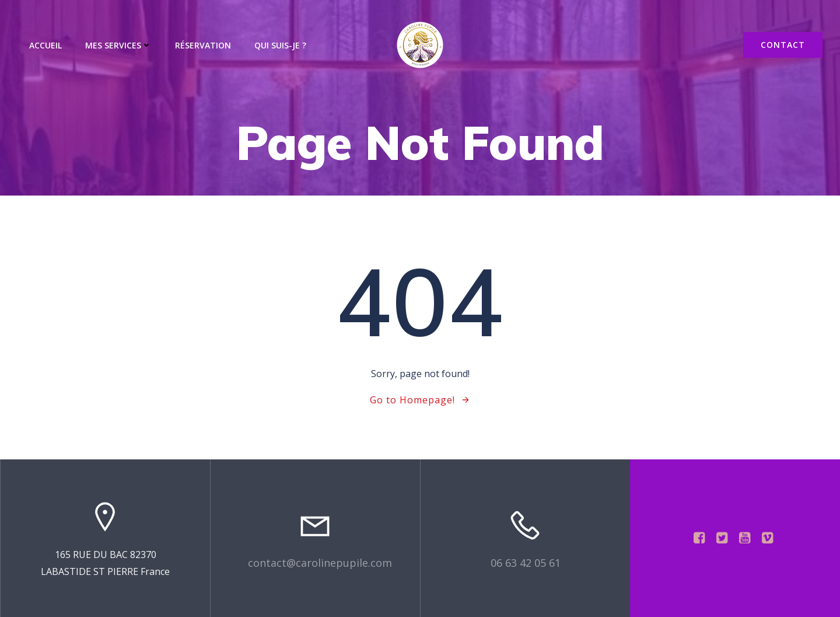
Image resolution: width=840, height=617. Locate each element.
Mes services (118, 45)
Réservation (203, 45)
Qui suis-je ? (280, 45)
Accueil (45, 45)
